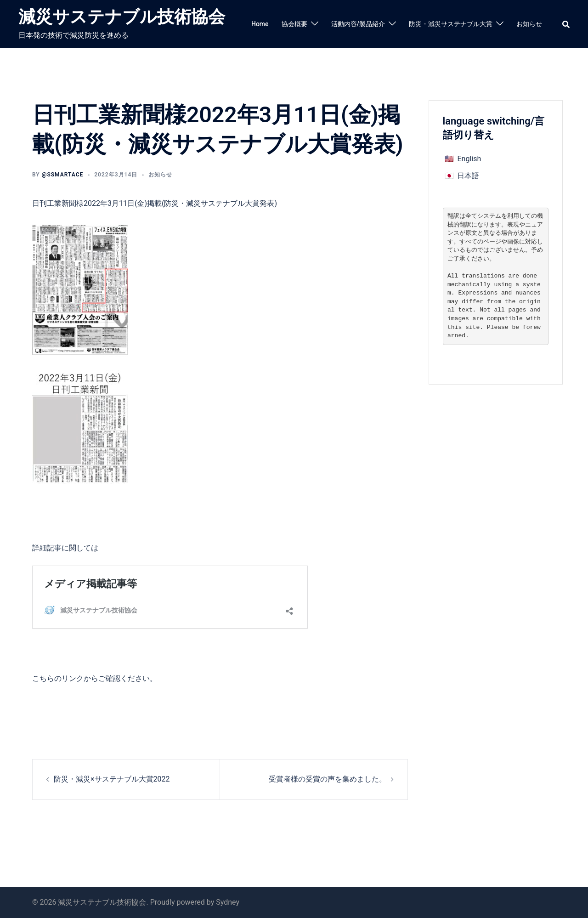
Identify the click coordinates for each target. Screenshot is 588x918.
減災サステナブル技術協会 (122, 17)
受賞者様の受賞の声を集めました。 (328, 779)
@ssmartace (63, 175)
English (469, 159)
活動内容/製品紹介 (358, 24)
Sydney (228, 902)
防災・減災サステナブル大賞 (451, 24)
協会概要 (294, 24)
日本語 (468, 176)
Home (260, 24)
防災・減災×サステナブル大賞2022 (112, 779)
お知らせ (529, 24)
